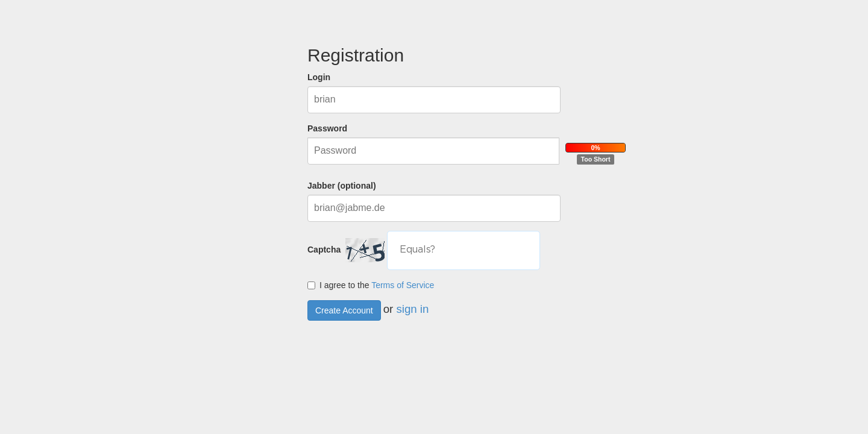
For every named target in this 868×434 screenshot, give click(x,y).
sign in (412, 308)
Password (327, 128)
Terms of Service (403, 285)
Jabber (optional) (342, 186)
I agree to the (371, 285)
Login (319, 77)
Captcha (326, 250)
